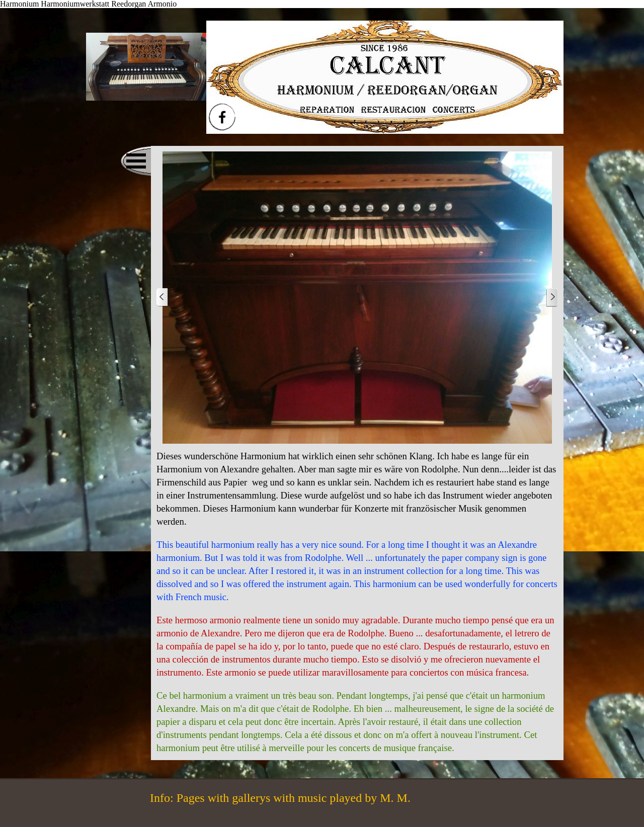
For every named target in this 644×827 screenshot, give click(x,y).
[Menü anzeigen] (136, 161)
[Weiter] (552, 298)
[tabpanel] (357, 602)
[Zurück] (163, 298)
